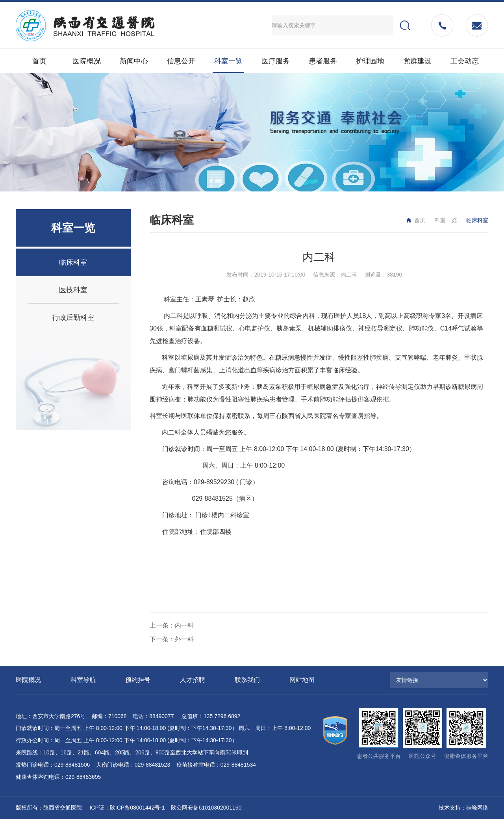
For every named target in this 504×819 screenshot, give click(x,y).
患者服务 (323, 61)
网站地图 (302, 680)
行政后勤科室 (73, 318)
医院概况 (87, 61)
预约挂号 (138, 680)
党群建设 (417, 61)
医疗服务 (276, 61)
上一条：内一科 (172, 625)
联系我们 (247, 680)
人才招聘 (193, 680)
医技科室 (73, 290)
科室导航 (83, 680)
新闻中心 (134, 61)
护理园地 (370, 61)
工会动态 (465, 61)
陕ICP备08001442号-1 (137, 808)
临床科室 (73, 262)
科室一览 (228, 61)
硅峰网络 (477, 808)
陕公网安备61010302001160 (206, 808)
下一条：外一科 (172, 639)
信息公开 (181, 61)
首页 (39, 61)
